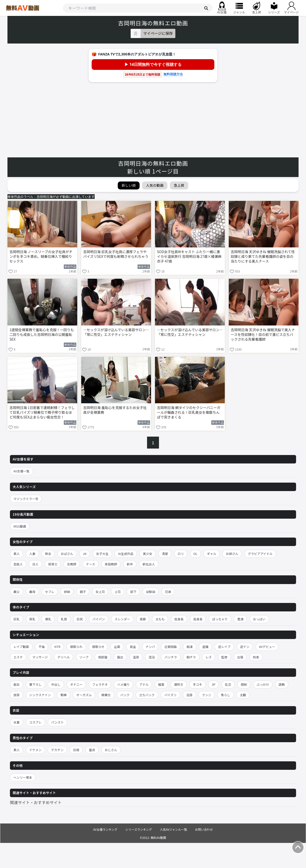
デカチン (57, 750)
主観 (243, 695)
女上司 (100, 592)
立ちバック (147, 695)
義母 (32, 592)
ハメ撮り (123, 684)
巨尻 (80, 619)
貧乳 (32, 619)
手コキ (197, 684)
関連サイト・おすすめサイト (36, 802)
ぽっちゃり (220, 619)
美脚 (143, 619)
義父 (17, 592)
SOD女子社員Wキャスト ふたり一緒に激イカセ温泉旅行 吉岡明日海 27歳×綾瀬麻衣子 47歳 (189, 256)
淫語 (189, 695)
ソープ (84, 657)
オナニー (76, 684)
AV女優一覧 (21, 471)
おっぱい (259, 619)
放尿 (17, 695)
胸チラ (191, 657)
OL (195, 554)
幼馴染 (151, 592)
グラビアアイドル (260, 554)
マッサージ (40, 657)
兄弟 (168, 592)
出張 (240, 657)
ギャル (212, 554)
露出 (120, 657)
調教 (282, 684)
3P (213, 684)
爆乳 (48, 619)
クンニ (207, 695)
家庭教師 (111, 564)
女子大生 (102, 554)
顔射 (244, 684)
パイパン (99, 619)
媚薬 (161, 684)
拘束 (256, 657)
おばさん (67, 554)
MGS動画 (20, 526)
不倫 (42, 647)
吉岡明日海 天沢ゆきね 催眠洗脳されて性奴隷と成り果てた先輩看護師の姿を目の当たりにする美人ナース (263, 256)
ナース (91, 564)
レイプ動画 (21, 647)
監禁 (224, 657)
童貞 (92, 750)
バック (125, 695)
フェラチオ (100, 684)
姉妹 (67, 592)
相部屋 (103, 657)
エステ (18, 657)
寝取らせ (98, 647)
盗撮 (205, 647)
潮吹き (179, 684)
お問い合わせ (204, 829)
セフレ (50, 592)
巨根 (76, 750)
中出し (56, 684)
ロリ (181, 554)
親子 (83, 592)
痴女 (17, 684)
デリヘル (64, 657)
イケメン (36, 750)
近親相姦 (171, 647)
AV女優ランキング (105, 829)
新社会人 (149, 564)
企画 (117, 647)
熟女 (48, 554)
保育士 (53, 564)
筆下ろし (36, 684)
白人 (35, 564)
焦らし (226, 695)
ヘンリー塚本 (23, 777)
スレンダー (122, 619)
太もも (160, 619)
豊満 (240, 619)
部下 (133, 592)
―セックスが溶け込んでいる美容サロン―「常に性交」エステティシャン (116, 332)
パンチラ (171, 657)
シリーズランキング (139, 829)
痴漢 (190, 647)
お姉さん (232, 554)
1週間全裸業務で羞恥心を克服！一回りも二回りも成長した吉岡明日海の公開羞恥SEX (42, 335)
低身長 (179, 619)
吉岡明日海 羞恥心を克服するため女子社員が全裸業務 (115, 410)
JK (85, 554)
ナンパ (150, 647)
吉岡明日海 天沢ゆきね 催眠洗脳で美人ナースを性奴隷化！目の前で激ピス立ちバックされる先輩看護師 (263, 335)
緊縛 (63, 695)
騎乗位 (106, 695)
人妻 (32, 554)
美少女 (148, 554)
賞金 (133, 647)
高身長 (198, 619)
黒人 (17, 750)
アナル (144, 684)
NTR (57, 647)
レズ (209, 657)
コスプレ (36, 722)
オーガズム (84, 695)
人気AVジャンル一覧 (173, 829)
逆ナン (245, 647)
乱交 (228, 684)
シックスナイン (40, 695)
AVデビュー (267, 647)
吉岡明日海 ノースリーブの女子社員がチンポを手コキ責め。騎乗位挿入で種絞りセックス (41, 256)
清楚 (165, 554)
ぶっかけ (263, 684)
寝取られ (76, 647)
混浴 (152, 657)
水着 (17, 722)
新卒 (130, 564)
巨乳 (17, 619)
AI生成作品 (126, 554)
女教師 (72, 564)
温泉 (136, 657)
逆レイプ (224, 647)
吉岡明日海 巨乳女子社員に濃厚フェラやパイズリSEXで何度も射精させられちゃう (116, 254)
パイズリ (170, 695)
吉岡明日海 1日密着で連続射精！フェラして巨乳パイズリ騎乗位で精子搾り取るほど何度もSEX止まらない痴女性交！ (42, 412)
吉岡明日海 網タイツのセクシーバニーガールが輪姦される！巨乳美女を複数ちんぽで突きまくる (189, 412)
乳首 (64, 619)
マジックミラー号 (26, 499)
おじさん (111, 750)
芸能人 (18, 564)
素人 (17, 554)
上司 (118, 592)
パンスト (57, 722)
